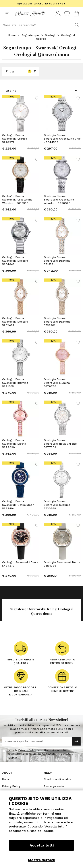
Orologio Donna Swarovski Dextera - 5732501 (58, 322)
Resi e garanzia (54, 786)
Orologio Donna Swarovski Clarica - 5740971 (16, 139)
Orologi (50, 35)
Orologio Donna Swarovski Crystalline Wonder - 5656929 (59, 200)
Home (12, 35)
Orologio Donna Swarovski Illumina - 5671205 (16, 383)
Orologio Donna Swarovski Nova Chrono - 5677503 (62, 444)
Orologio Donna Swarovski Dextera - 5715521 (58, 261)
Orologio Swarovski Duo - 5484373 (20, 564)
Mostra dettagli (42, 860)
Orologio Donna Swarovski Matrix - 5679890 (15, 444)
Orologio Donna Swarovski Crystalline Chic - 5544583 (62, 139)
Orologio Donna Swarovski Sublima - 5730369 (58, 505)
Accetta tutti (42, 845)
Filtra (21, 71)
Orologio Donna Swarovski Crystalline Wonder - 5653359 (17, 200)
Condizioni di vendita (58, 779)
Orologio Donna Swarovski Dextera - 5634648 (16, 261)
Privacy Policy (27, 750)
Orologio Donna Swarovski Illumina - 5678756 (58, 383)
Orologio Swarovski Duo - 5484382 (62, 564)
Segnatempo (30, 35)
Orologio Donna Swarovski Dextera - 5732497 (16, 322)
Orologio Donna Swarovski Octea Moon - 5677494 (19, 505)
